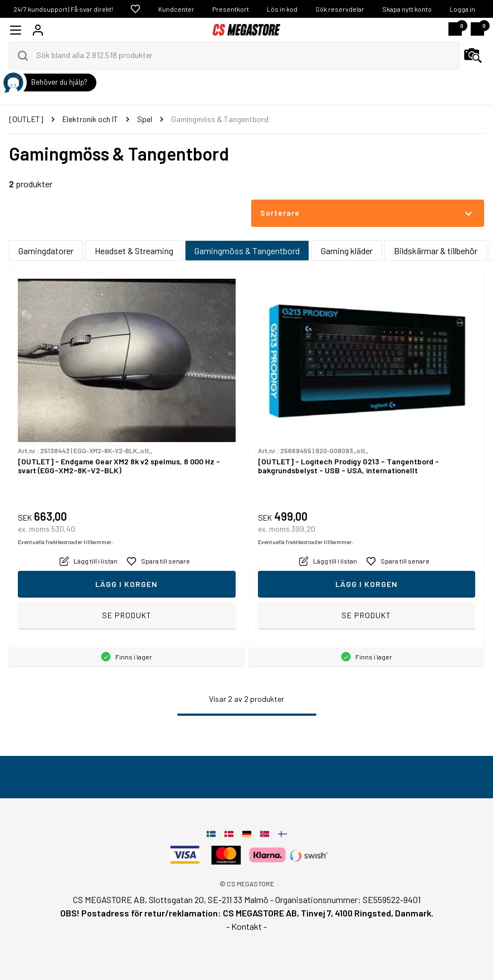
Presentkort (231, 9)
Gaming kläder (347, 251)
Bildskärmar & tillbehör (436, 251)
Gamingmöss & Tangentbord (247, 251)
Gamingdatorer (46, 251)
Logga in (462, 9)
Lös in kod (282, 9)
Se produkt (127, 615)
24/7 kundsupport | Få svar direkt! (63, 9)
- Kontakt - (246, 926)
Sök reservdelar (340, 9)
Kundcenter (176, 9)
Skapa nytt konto (407, 9)
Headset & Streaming (134, 251)
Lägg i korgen (126, 584)
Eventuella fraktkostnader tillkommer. (65, 542)
